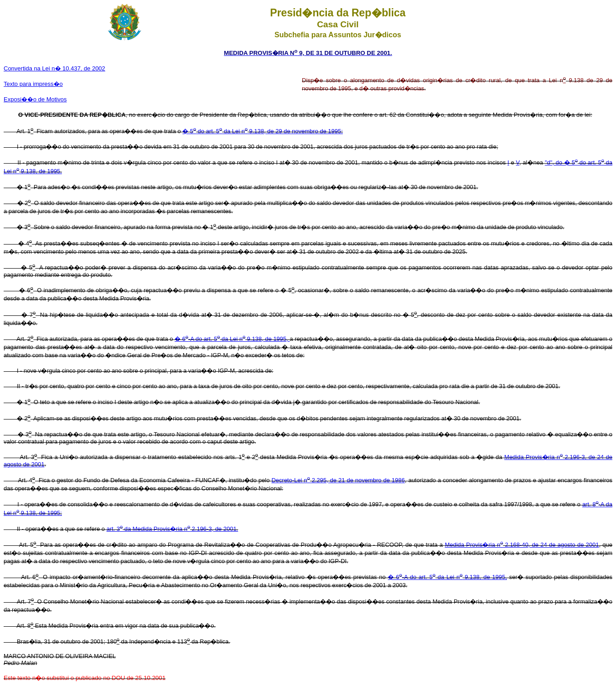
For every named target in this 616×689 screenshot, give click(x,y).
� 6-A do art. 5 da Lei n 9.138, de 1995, (232, 339)
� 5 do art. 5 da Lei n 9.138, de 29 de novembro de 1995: (263, 131)
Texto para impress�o (33, 84)
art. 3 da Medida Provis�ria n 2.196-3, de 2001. (172, 529)
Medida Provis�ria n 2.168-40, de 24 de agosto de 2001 (522, 545)
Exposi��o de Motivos (35, 99)
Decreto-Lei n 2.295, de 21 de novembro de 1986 (338, 480)
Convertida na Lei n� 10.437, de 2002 (54, 68)
